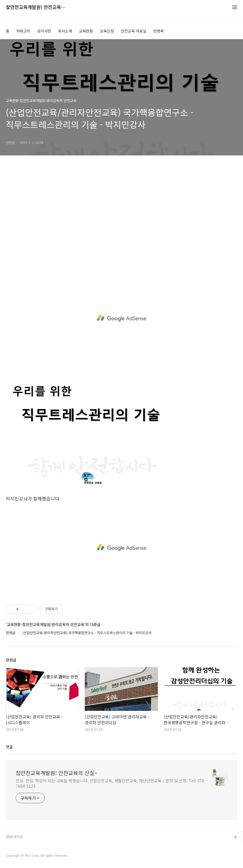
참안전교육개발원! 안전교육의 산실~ (38, 7)
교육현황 (86, 31)
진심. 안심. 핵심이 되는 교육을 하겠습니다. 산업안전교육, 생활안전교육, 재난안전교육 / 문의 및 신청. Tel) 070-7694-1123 (111, 783)
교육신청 (107, 31)
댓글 (9, 747)
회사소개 (65, 31)
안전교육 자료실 (134, 31)
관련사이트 (15, 837)
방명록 (159, 31)
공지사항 (44, 31)
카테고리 (23, 31)
